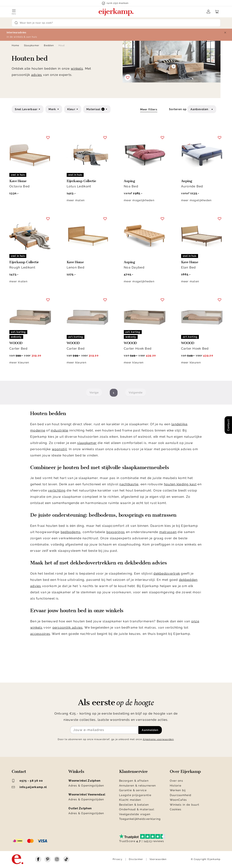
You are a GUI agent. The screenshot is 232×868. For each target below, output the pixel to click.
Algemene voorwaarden (158, 739)
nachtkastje (129, 484)
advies (37, 75)
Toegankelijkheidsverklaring (140, 819)
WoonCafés (178, 800)
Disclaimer (136, 859)
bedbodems (71, 532)
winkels (77, 69)
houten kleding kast (180, 484)
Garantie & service (133, 790)
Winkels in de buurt (185, 805)
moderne (38, 430)
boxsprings (116, 532)
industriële (59, 430)
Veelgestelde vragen (135, 814)
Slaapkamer (32, 45)
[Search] (116, 23)
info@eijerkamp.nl (29, 787)
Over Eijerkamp (185, 771)
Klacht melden (130, 800)
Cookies (176, 809)
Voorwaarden (158, 859)
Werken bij (178, 790)
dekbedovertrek (167, 573)
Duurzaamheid (181, 795)
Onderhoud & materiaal (137, 809)
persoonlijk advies (68, 628)
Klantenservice (133, 771)
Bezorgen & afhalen (134, 781)
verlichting (57, 490)
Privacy (118, 859)
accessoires (40, 634)
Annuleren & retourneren (137, 786)
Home (15, 45)
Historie (176, 786)
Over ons (176, 781)
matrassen (168, 532)
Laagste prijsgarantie (135, 795)
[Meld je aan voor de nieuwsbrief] (104, 730)
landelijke (179, 424)
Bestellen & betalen (134, 805)
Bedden (49, 45)
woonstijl (59, 449)
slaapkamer (87, 443)
